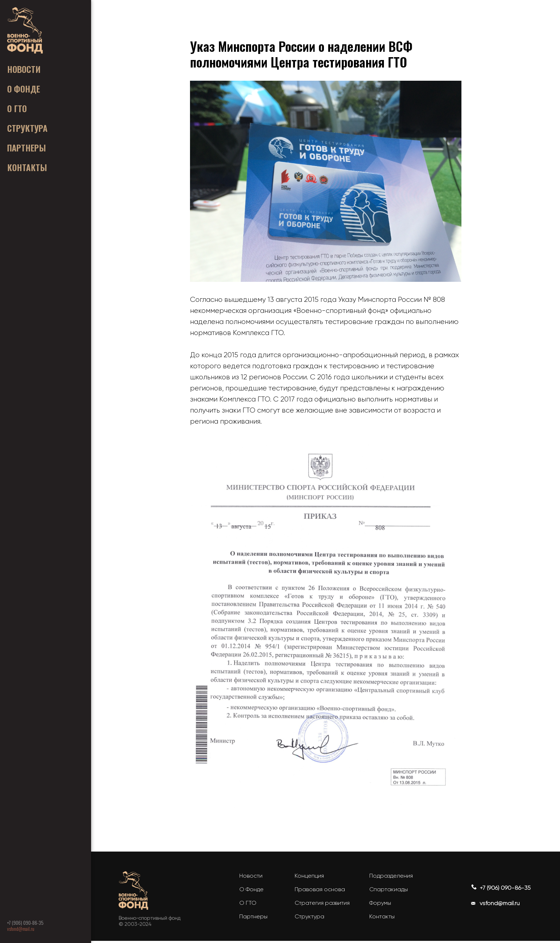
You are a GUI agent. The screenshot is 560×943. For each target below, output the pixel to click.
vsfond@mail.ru (21, 929)
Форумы (380, 905)
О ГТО (248, 905)
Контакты (382, 919)
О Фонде (251, 891)
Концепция (309, 878)
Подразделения (391, 878)
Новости (251, 878)
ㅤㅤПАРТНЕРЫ (27, 148)
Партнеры (253, 919)
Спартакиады (389, 891)
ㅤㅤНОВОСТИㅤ (24, 69)
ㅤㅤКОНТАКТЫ (27, 167)
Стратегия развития (322, 905)
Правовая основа (320, 891)
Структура (309, 919)
